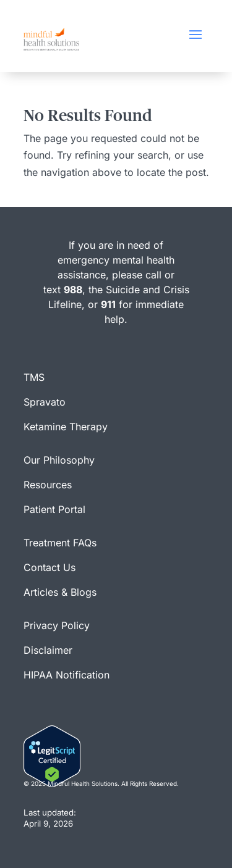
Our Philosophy (59, 460)
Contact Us (49, 567)
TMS (34, 377)
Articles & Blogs (60, 592)
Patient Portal (54, 509)
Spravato (45, 402)
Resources (48, 485)
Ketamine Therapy (66, 427)
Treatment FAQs (60, 543)
